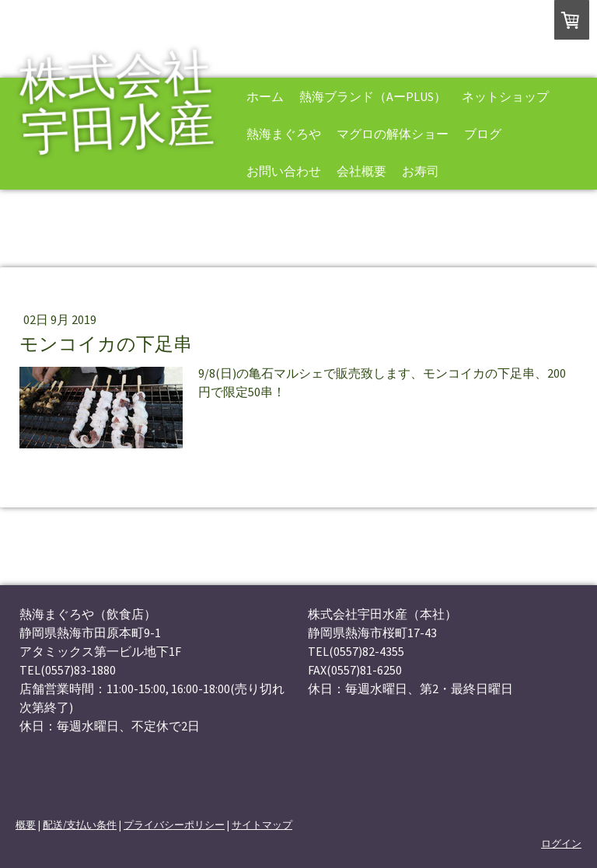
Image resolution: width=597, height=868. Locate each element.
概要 (26, 824)
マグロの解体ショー (393, 134)
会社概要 (361, 171)
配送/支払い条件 (80, 824)
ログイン (561, 843)
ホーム (265, 96)
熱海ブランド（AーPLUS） (373, 96)
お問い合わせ (284, 171)
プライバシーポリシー (174, 824)
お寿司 (421, 171)
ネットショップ (505, 96)
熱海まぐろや (284, 134)
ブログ (483, 134)
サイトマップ (262, 824)
